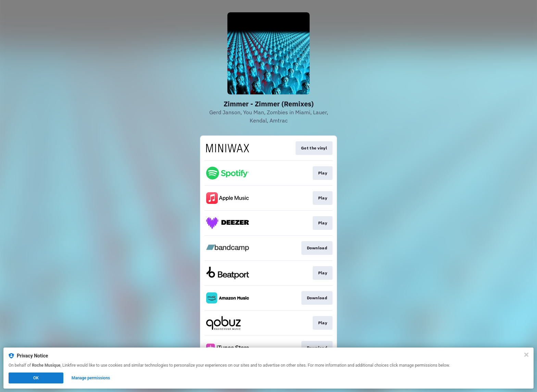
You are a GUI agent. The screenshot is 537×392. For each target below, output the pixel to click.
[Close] (526, 355)
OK (36, 378)
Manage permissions (91, 378)
